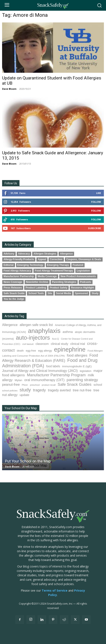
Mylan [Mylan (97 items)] (18, 380)
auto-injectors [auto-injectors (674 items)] (33, 338)
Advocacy (24, 254)
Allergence (66, 254)
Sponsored (81, 293)
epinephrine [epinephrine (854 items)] (70, 349)
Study (95, 293)
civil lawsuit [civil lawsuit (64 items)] (28, 344)
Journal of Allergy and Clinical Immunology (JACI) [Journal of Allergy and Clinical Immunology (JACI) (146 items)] (40, 371)
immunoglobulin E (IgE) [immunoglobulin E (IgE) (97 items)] (77, 366)
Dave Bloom (9, 89)
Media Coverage (47, 276)
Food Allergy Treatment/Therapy (54, 271)
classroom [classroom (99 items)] (42, 344)
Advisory (9, 254)
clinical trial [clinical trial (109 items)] (78, 344)
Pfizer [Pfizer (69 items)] (25, 385)
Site (50, 293)
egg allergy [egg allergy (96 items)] (45, 351)
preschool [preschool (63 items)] (35, 385)
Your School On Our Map (21, 408)
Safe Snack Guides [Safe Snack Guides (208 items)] (74, 384)
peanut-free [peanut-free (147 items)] (11, 384)
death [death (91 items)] (20, 351)
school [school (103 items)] (98, 385)
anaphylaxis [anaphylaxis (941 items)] (44, 331)
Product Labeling (36, 288)
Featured (78, 265)
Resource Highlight (82, 288)
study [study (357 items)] (25, 390)
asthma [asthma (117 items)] (68, 332)
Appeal (42, 259)
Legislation (83, 271)
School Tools (36, 293)
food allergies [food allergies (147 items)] (77, 355)
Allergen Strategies (45, 254)
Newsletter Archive (37, 282)
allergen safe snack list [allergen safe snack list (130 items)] (36, 325)
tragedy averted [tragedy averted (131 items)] (59, 390)
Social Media (63, 293)
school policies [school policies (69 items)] (10, 391)
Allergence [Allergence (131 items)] (10, 325)
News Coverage (13, 282)
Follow (96, 202)
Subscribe (94, 228)
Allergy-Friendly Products (19, 259)
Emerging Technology (30, 265)
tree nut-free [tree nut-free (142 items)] (82, 390)
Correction (56, 259)
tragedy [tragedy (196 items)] (39, 390)
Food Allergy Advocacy (17, 271)
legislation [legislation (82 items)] (86, 371)
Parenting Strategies (64, 282)
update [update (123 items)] (25, 395)
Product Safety (58, 288)
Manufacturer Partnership (19, 276)
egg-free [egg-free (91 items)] (31, 351)
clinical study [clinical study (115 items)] (59, 344)
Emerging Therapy (58, 265)
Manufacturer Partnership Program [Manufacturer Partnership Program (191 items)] (56, 375)
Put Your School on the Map (28, 461)
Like (99, 193)
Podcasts (86, 282)
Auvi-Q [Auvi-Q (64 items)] (55, 339)
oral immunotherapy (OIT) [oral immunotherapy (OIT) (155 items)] (44, 380)
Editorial (9, 265)
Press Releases (13, 288)
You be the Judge (14, 299)
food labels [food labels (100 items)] (53, 366)
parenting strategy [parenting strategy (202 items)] (82, 380)
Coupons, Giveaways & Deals (84, 259)
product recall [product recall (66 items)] (49, 385)
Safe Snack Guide (14, 293)
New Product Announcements (78, 276)
